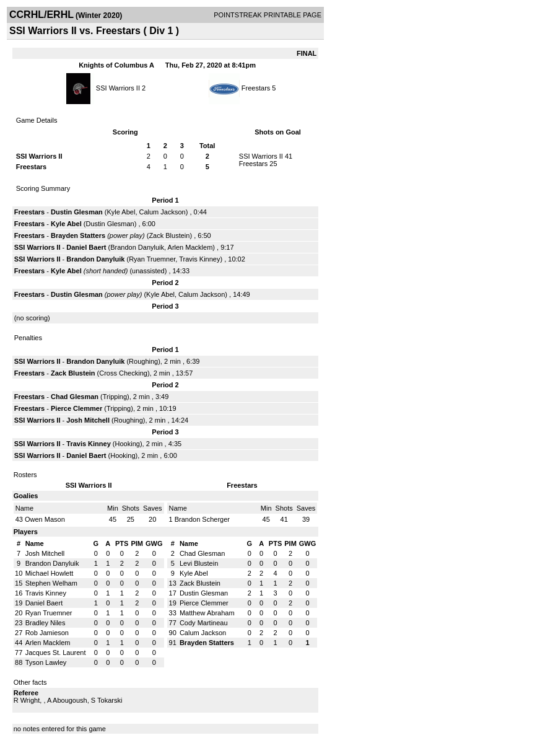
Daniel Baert (86, 247)
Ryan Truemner (152, 259)
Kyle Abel (121, 212)
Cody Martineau (204, 623)
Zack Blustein (169, 235)
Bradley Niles (46, 623)
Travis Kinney (199, 259)
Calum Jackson (163, 212)
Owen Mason (45, 519)
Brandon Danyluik (137, 247)
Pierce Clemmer (76, 408)
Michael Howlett (50, 573)
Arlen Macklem (190, 247)
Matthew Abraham (207, 613)
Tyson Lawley (46, 662)
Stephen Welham (51, 583)
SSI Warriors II (118, 88)
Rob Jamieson (47, 633)
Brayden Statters (78, 235)
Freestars (256, 88)
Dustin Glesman (77, 212)
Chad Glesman (75, 397)
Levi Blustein (199, 563)
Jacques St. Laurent (56, 653)
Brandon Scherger (202, 519)
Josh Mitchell (88, 420)
